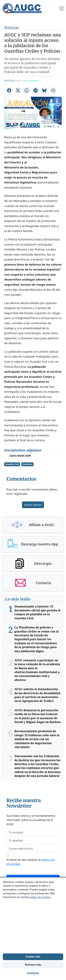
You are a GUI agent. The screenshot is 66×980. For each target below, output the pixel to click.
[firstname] (33, 832)
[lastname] (33, 841)
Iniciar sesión (33, 505)
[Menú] (62, 8)
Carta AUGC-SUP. (20, 456)
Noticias (12, 28)
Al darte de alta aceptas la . (31, 862)
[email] (33, 849)
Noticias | (10, 81)
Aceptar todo (33, 957)
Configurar (33, 973)
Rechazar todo (33, 965)
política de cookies (40, 897)
